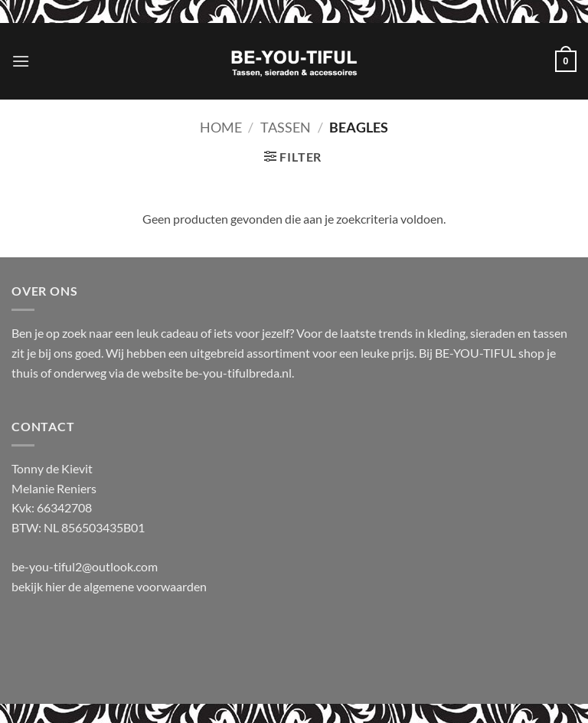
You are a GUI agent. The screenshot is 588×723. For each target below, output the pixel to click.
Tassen (286, 127)
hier (57, 586)
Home (221, 127)
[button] (21, 61)
